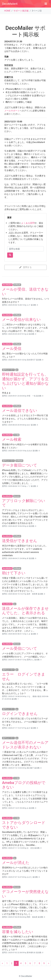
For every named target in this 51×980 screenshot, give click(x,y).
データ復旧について (20, 465)
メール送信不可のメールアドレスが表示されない (25, 745)
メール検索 (12, 439)
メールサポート (12, 111)
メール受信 (12, 349)
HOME (7, 11)
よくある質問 (28, 223)
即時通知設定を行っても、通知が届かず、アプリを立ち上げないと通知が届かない (25, 381)
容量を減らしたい (18, 932)
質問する (26, 267)
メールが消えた (16, 863)
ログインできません (20, 714)
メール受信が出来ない (21, 320)
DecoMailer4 (10, 4)
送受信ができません (20, 541)
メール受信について (20, 648)
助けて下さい (14, 573)
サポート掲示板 (21, 11)
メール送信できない (20, 411)
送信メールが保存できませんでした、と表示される (25, 611)
